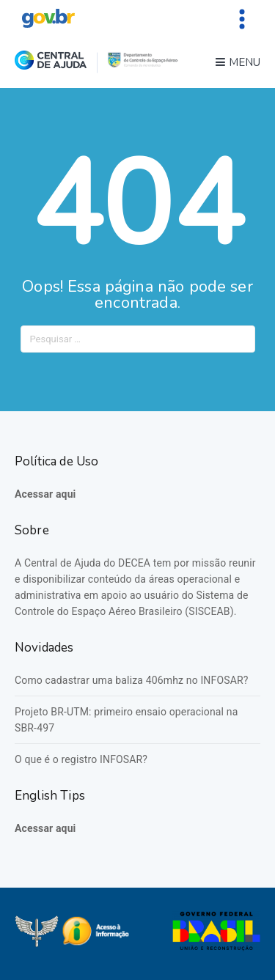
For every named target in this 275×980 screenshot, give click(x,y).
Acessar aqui (45, 494)
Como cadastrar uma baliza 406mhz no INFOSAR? (131, 680)
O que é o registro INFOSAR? (81, 759)
